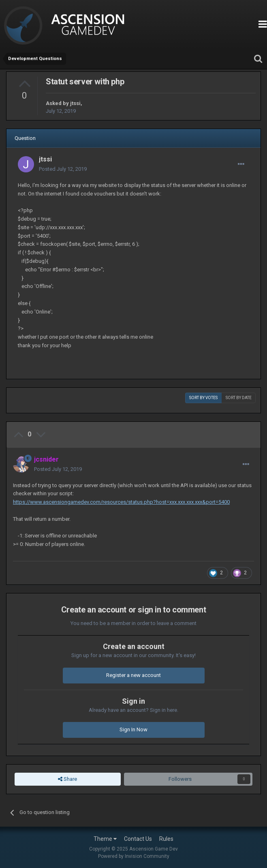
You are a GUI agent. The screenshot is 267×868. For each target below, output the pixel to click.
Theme (105, 839)
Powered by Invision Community (134, 856)
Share (67, 779)
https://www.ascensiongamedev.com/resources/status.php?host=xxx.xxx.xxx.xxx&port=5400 (121, 502)
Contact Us (138, 839)
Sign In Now (133, 729)
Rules (166, 839)
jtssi (75, 103)
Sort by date (239, 398)
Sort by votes (203, 398)
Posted (63, 169)
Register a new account (133, 675)
